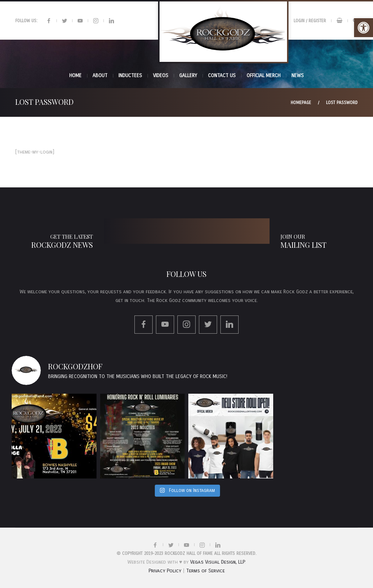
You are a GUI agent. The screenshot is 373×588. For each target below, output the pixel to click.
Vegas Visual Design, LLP (217, 562)
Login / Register (310, 21)
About (100, 76)
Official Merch (264, 76)
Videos (161, 76)
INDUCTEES (130, 76)
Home (75, 76)
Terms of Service (205, 571)
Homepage (301, 103)
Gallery (188, 76)
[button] (364, 28)
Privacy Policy (165, 571)
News (298, 76)
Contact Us (222, 76)
